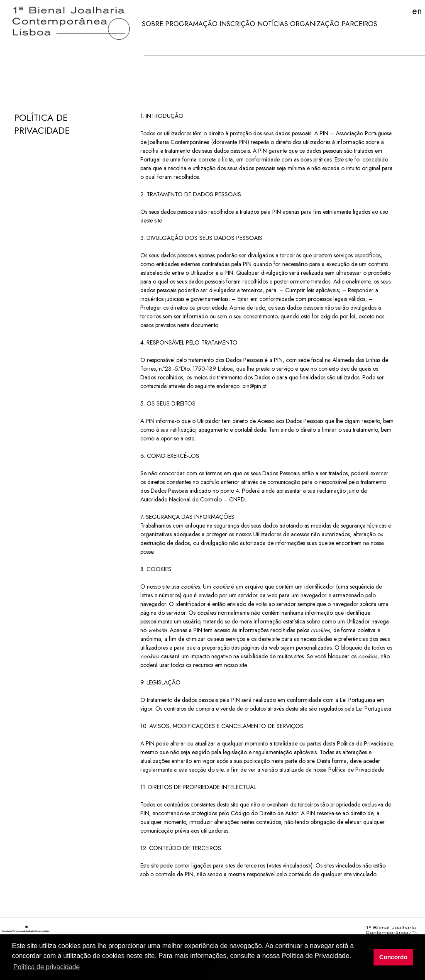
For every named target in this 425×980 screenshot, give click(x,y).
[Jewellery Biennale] (68, 24)
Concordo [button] (393, 957)
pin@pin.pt (254, 386)
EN (417, 11)
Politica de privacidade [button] (46, 967)
